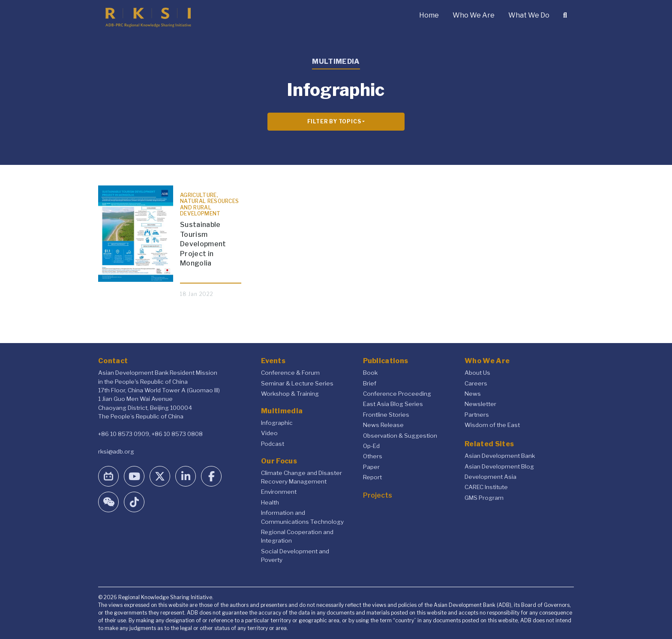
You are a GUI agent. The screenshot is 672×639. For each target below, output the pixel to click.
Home (429, 15)
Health (270, 502)
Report (372, 477)
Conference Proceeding (397, 394)
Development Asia (490, 477)
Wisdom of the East (492, 425)
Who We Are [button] (474, 15)
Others (373, 456)
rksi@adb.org (116, 451)
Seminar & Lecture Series (297, 383)
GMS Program (484, 498)
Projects (378, 495)
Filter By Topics (334, 121)
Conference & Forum (290, 373)
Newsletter (480, 404)
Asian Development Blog (499, 466)
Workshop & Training (290, 394)
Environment (279, 492)
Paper (371, 467)
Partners (477, 415)
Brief (370, 383)
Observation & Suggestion (400, 436)
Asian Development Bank (500, 456)
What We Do (529, 15)
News (473, 394)
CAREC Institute (486, 487)
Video (269, 433)
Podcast (273, 444)
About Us (477, 373)
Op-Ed (371, 446)
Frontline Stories (386, 415)
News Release (383, 425)
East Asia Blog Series (393, 404)
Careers (476, 383)
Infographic (277, 423)
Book (370, 373)
